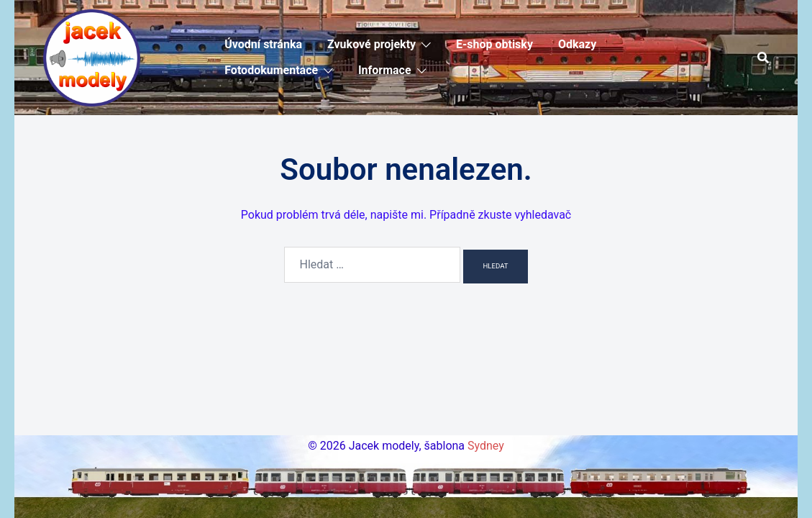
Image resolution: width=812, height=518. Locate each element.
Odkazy (577, 44)
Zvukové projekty (371, 44)
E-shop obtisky (494, 44)
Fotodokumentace (271, 70)
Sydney (486, 446)
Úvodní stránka (263, 44)
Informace (385, 70)
